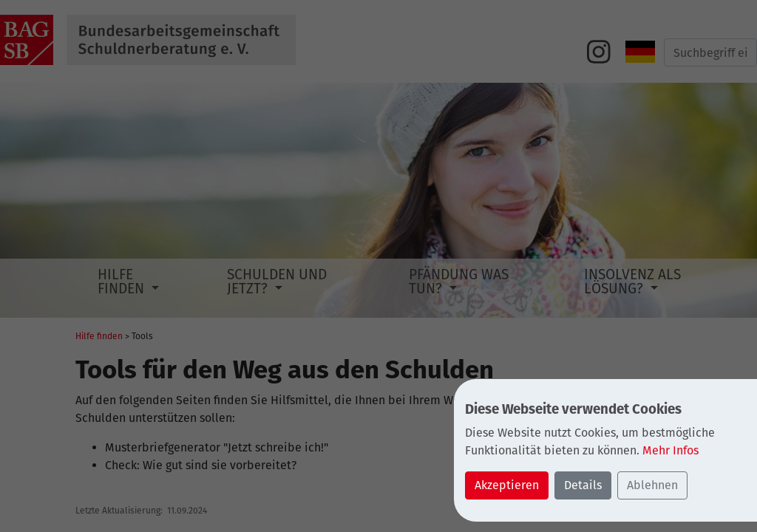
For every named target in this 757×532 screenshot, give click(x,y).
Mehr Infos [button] (671, 450)
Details (583, 485)
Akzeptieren (507, 485)
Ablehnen (652, 485)
